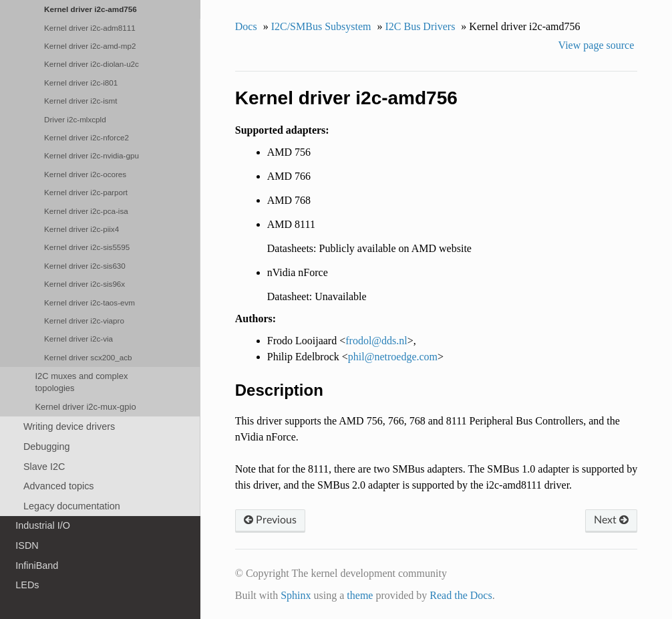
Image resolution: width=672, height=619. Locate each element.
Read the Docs (461, 595)
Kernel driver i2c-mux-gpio (85, 407)
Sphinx (296, 595)
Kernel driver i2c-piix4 (81, 229)
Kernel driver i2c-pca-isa (86, 211)
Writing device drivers (69, 426)
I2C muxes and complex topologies (81, 382)
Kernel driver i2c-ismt (80, 101)
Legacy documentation (72, 506)
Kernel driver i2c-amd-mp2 (90, 46)
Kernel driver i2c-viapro (84, 321)
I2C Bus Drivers (420, 26)
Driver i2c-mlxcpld (75, 119)
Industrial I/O (43, 525)
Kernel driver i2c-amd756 (91, 9)
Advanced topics (59, 486)
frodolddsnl (376, 341)
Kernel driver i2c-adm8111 (90, 28)
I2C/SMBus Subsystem (321, 26)
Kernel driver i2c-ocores (85, 174)
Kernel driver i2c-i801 (81, 83)
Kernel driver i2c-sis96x (85, 284)
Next (611, 520)
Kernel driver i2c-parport (86, 192)
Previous (270, 520)
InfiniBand (37, 566)
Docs (246, 26)
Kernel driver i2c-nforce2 (87, 137)
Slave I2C (44, 467)
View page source (597, 45)
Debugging (47, 447)
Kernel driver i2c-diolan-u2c (92, 64)
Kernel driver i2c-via (78, 339)
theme (360, 595)
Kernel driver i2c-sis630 (85, 266)
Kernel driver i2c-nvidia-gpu (92, 155)
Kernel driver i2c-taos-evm (90, 302)
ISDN (27, 545)
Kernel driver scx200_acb (88, 357)
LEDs (27, 585)
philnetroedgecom (393, 357)
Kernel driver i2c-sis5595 (87, 247)
